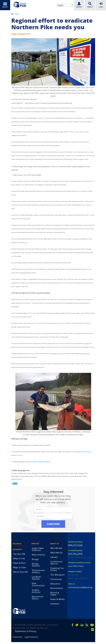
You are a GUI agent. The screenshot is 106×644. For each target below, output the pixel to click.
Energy (35, 559)
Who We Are (56, 548)
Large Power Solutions (38, 549)
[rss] (87, 625)
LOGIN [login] (101, 5)
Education (55, 584)
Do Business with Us (57, 563)
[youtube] (92, 625)
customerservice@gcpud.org (80, 587)
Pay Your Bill (19, 554)
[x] (77, 625)
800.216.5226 (75, 545)
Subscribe (53, 524)
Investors (55, 604)
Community (56, 579)
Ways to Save (20, 567)
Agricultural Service (38, 598)
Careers (54, 557)
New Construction (38, 584)
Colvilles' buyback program (41, 462)
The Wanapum (58, 575)
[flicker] (92, 630)
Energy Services (36, 565)
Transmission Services (38, 571)
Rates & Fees (19, 563)
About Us (54, 544)
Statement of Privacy (27, 631)
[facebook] (72, 625)
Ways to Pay (19, 558)
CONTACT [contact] (79, 5)
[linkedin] (82, 625)
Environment (57, 588)
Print (17, 14)
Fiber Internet (38, 555)
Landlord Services (36, 578)
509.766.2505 (75, 554)
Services (35, 544)
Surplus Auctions (36, 591)
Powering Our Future (57, 569)
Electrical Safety (55, 594)
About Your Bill (20, 572)
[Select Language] (65, 5)
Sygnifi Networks (32, 637)
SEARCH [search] (90, 5)
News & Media (57, 599)
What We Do (56, 553)
